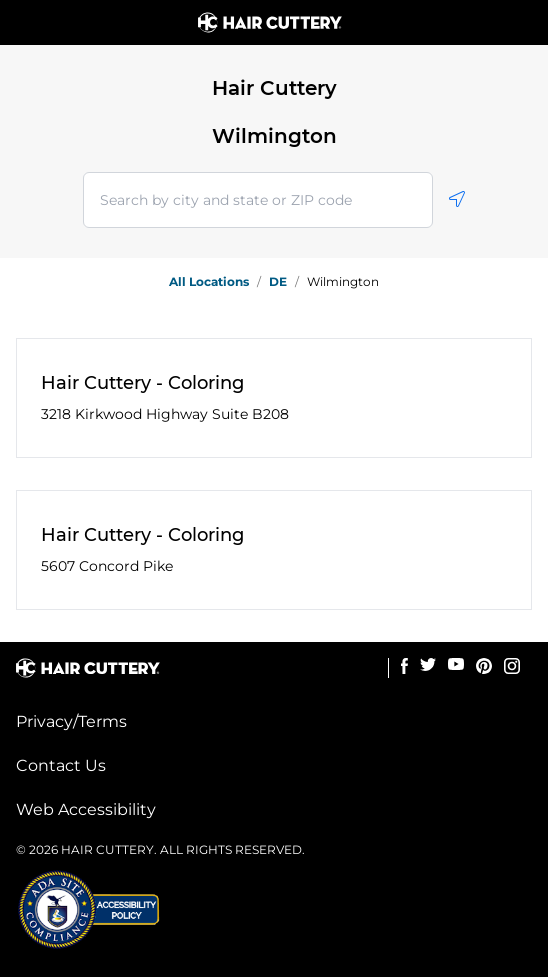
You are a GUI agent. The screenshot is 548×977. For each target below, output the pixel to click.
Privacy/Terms (71, 721)
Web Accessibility (86, 809)
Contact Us (61, 765)
